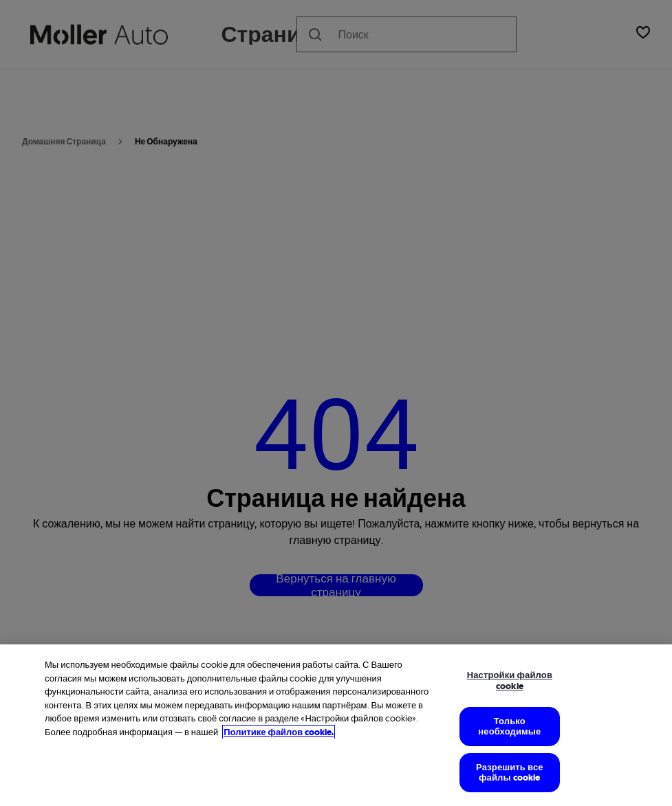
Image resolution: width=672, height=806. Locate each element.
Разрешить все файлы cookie (510, 773)
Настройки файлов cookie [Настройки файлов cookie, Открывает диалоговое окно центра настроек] (510, 680)
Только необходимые (509, 727)
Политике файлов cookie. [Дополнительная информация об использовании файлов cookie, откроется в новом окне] (279, 732)
